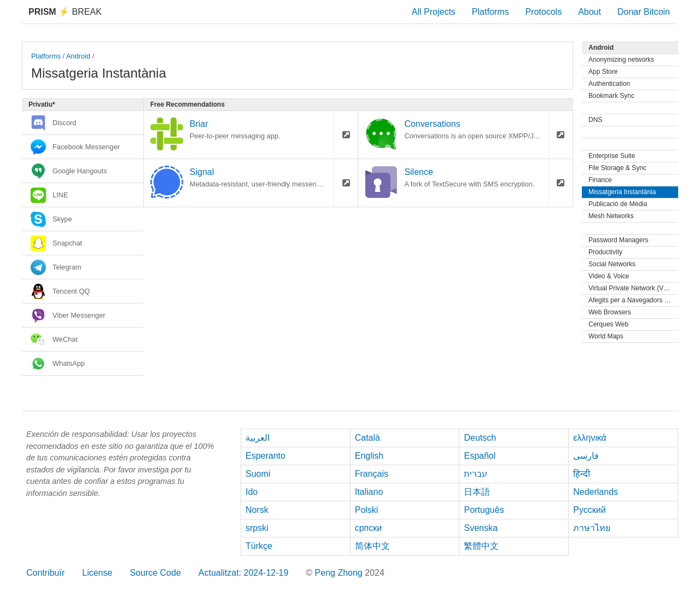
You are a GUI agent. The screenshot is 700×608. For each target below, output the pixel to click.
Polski (367, 510)
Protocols (543, 12)
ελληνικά (590, 438)
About (590, 12)
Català (367, 438)
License (97, 573)
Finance (600, 180)
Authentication (609, 84)
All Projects (434, 12)
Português (484, 510)
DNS (595, 120)
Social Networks (612, 264)
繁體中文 (481, 546)
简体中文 (372, 546)
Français (372, 474)
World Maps (606, 336)
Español (480, 456)
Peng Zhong (340, 573)
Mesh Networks (611, 216)
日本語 (477, 492)
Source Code (155, 573)
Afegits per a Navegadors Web (633, 300)
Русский (589, 510)
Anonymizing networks (621, 60)
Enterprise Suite (612, 156)
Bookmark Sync (611, 96)
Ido (252, 492)
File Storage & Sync (617, 168)
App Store (603, 72)
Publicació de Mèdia (618, 204)
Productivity (605, 252)
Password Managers (618, 240)
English (369, 456)
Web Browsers (610, 312)
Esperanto (266, 456)
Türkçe (259, 546)
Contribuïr (45, 573)
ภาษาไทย (592, 528)
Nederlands (596, 492)
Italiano (369, 492)
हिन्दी (582, 474)
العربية (258, 438)
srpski (257, 528)
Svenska (480, 528)
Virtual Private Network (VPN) (632, 288)
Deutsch (480, 438)
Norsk (257, 510)
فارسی (586, 456)
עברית (476, 474)
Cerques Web (608, 324)
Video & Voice (609, 276)
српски (369, 528)
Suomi (258, 474)
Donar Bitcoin (644, 12)
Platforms (491, 12)
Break (65, 12)
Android (78, 56)
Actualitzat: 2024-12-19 (244, 573)
